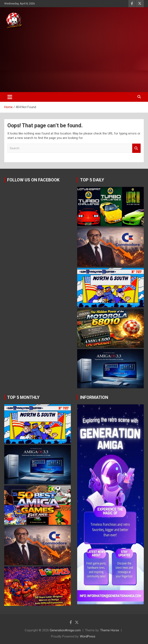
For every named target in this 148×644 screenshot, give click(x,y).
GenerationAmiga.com (65, 630)
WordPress (88, 636)
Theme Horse (110, 630)
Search (136, 148)
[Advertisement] (74, 61)
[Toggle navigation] (10, 97)
